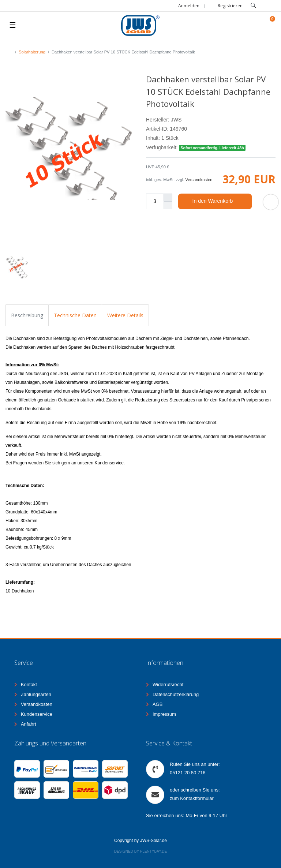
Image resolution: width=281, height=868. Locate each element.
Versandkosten (199, 180)
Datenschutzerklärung (176, 694)
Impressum (164, 714)
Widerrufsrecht (168, 684)
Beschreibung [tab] (27, 315)
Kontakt (29, 684)
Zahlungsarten (36, 694)
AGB (158, 704)
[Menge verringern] (168, 205)
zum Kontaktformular (192, 798)
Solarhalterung (32, 52)
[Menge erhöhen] (168, 198)
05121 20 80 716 (188, 773)
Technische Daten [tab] (75, 315)
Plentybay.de (154, 851)
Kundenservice (37, 714)
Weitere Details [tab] (125, 315)
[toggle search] (254, 6)
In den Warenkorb (220, 201)
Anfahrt (29, 724)
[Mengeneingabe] (155, 201)
